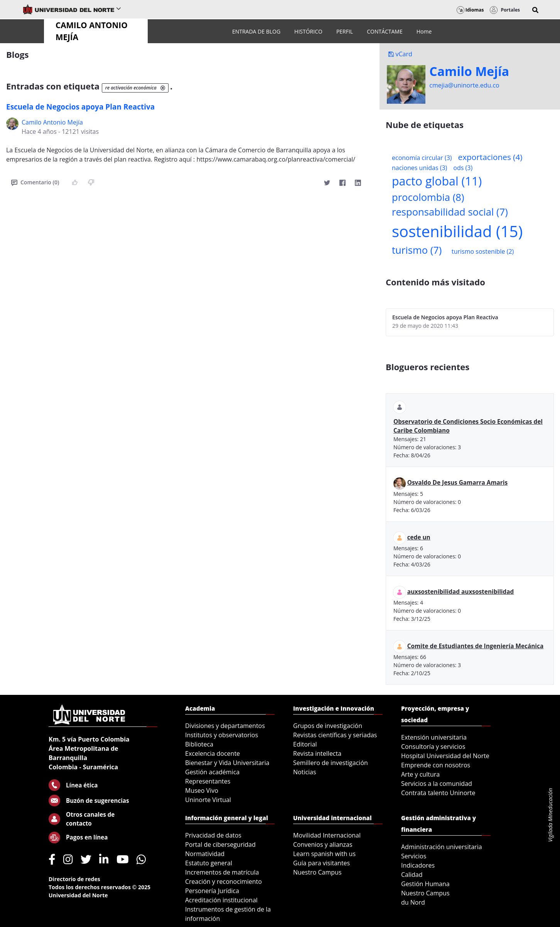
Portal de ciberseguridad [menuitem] (220, 844)
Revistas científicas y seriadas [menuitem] (335, 735)
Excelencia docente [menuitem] (213, 753)
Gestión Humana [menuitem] (425, 884)
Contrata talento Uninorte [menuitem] (438, 793)
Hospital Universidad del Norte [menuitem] (445, 756)
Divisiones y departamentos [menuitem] (225, 726)
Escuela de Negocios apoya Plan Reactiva (80, 107)
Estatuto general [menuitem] (209, 863)
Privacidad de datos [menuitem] (213, 835)
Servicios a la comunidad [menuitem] (437, 784)
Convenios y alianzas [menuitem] (323, 844)
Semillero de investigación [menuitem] (331, 763)
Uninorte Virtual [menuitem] (208, 800)
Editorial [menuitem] (305, 744)
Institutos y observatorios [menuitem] (222, 735)
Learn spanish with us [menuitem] (324, 854)
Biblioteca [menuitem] (199, 744)
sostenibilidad (457, 231)
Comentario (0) (35, 182)
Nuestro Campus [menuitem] (317, 872)
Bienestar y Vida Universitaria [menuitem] (227, 763)
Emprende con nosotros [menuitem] (436, 765)
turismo (417, 250)
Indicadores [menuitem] (418, 865)
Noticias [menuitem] (305, 772)
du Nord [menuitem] (413, 902)
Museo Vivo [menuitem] (202, 790)
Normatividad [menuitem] (205, 854)
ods (463, 168)
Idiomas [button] (470, 10)
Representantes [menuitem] (208, 781)
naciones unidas (419, 168)
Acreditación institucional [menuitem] (221, 900)
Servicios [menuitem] (414, 856)
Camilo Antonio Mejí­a (52, 122)
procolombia (428, 197)
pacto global (437, 181)
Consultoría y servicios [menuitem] (433, 747)
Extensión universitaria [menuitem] (434, 737)
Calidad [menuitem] (412, 875)
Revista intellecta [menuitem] (317, 753)
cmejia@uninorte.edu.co (464, 85)
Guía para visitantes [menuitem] (321, 863)
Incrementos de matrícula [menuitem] (222, 872)
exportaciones (490, 157)
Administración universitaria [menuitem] (442, 847)
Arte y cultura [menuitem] (420, 774)
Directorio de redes (74, 879)
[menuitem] (256, 31)
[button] (535, 10)
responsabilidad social (450, 212)
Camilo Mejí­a (469, 71)
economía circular (422, 158)
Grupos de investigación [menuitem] (328, 726)
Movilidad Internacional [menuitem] (327, 835)
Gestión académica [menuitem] (212, 772)
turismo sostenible (483, 251)
